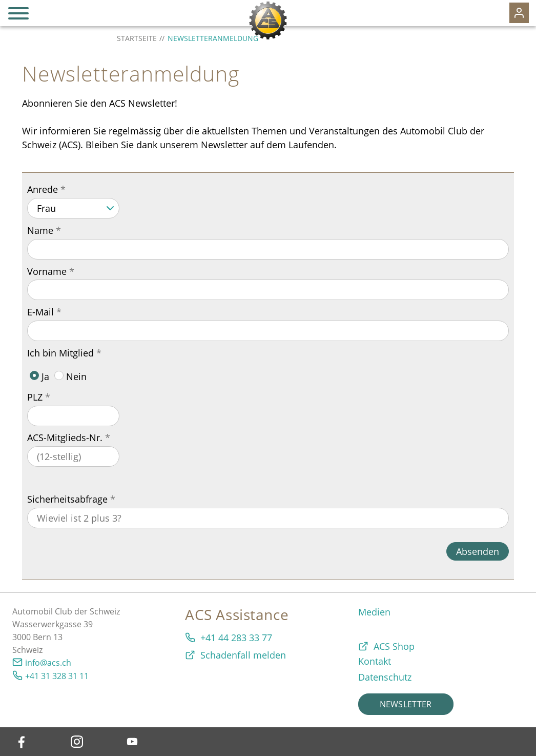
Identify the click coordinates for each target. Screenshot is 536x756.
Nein (70, 376)
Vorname (47, 271)
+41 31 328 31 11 (57, 676)
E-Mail (40, 312)
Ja (39, 376)
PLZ (35, 397)
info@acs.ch (48, 663)
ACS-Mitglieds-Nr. (65, 437)
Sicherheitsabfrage (67, 499)
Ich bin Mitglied (60, 353)
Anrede (43, 189)
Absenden (478, 551)
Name (40, 230)
